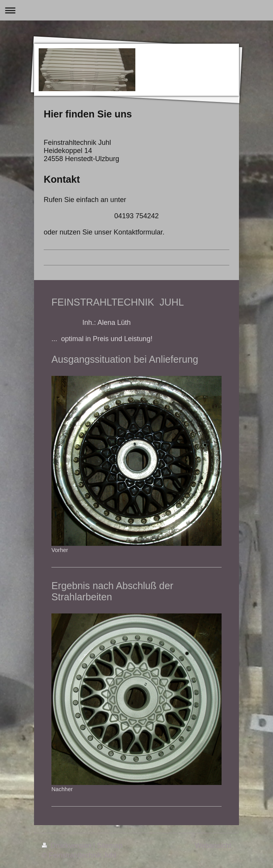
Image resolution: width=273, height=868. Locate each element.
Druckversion (67, 846)
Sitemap (110, 846)
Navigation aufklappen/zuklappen (136, 10)
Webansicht (213, 846)
